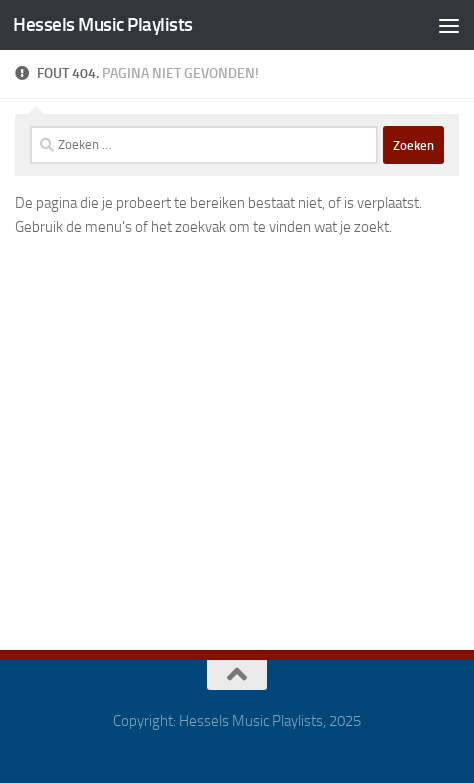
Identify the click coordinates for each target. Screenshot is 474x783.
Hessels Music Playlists (103, 24)
